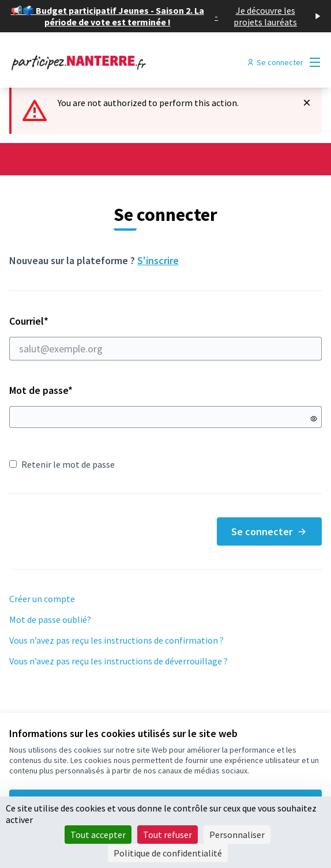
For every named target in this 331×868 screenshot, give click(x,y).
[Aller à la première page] (125, 62)
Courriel (165, 337)
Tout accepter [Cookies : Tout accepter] (98, 835)
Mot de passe (41, 390)
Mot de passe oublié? (50, 619)
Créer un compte (42, 599)
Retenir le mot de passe (62, 464)
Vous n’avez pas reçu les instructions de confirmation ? (116, 640)
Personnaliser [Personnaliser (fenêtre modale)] (237, 835)
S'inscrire (158, 260)
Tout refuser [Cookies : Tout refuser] (168, 835)
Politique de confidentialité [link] (168, 853)
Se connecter (269, 531)
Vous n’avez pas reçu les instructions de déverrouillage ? (119, 661)
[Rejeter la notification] (307, 103)
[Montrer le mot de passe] (314, 419)
